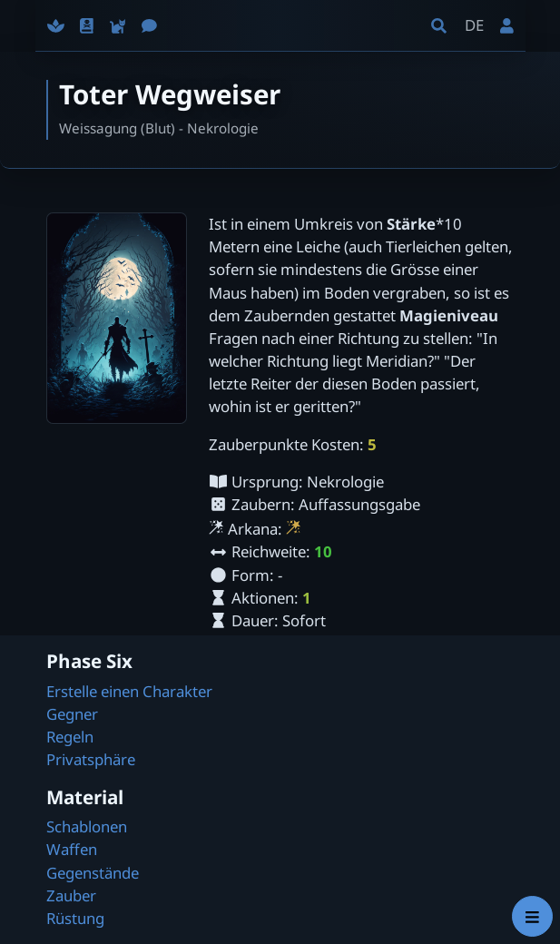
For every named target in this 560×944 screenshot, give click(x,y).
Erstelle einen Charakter (129, 691)
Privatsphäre (91, 759)
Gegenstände (93, 873)
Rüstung (75, 918)
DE (474, 25)
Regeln (70, 737)
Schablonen (87, 826)
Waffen (72, 849)
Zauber (71, 895)
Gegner (72, 714)
